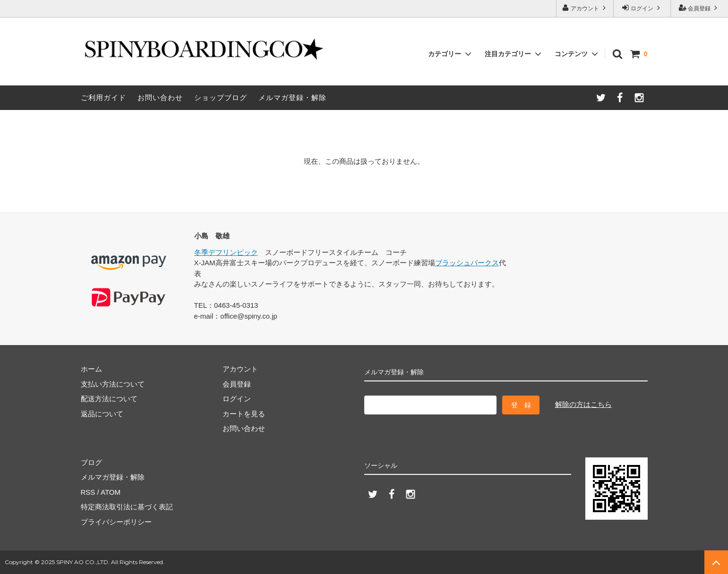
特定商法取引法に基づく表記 (127, 507)
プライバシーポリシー (116, 522)
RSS (88, 492)
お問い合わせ (160, 97)
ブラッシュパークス (467, 263)
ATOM (111, 492)
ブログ (91, 462)
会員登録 (699, 8)
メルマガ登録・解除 (292, 97)
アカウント (585, 8)
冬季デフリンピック (226, 252)
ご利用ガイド (103, 97)
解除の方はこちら (583, 404)
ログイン (642, 8)
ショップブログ (221, 97)
